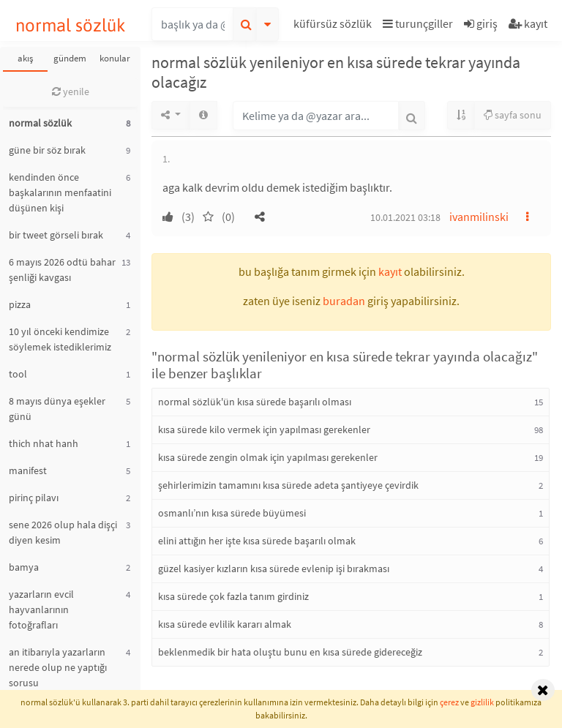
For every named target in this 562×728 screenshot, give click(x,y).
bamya (24, 567)
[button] (334, 26)
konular (115, 58)
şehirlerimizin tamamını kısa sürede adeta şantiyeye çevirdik (288, 485)
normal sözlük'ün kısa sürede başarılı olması (255, 402)
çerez (449, 702)
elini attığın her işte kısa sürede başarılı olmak (257, 541)
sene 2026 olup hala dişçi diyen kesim (63, 532)
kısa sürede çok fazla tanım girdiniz (233, 596)
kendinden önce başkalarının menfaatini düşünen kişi (60, 192)
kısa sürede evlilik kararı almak (225, 624)
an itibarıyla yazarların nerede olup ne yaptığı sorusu (58, 667)
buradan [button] (344, 301)
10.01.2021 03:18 (405, 217)
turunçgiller (418, 23)
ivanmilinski (479, 217)
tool (18, 374)
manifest (28, 470)
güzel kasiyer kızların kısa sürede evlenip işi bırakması (274, 568)
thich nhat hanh (44, 443)
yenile (71, 91)
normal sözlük (71, 25)
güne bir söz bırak (47, 150)
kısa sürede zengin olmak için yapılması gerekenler (268, 457)
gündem (70, 58)
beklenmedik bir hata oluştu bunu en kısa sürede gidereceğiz (290, 652)
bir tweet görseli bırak (56, 235)
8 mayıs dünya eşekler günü (57, 409)
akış (25, 58)
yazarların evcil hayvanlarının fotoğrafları (41, 609)
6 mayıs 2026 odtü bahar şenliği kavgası (62, 270)
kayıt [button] (390, 271)
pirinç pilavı (34, 498)
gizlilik (482, 702)
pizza (20, 304)
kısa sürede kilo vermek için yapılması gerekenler (264, 429)
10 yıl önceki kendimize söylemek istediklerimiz (60, 339)
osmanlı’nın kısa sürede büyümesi (232, 513)
